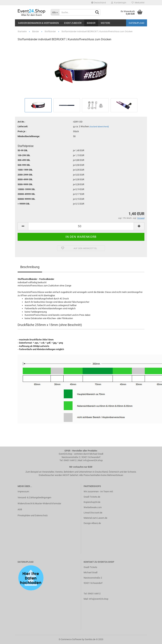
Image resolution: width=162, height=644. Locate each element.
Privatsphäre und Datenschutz (33, 515)
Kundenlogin (119, 3)
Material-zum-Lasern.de (95, 518)
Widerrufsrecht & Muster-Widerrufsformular (39, 503)
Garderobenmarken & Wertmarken (38, 23)
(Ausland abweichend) (99, 127)
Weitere (105, 23)
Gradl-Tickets (90, 567)
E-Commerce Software (70, 639)
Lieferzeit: (23, 126)
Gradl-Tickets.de (92, 497)
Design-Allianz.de (92, 523)
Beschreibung (30, 267)
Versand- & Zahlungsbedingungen (34, 497)
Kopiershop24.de (92, 502)
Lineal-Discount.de (93, 513)
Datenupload (137, 23)
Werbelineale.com (93, 507)
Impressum (23, 491)
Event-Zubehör (73, 23)
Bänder (91, 23)
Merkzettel (138, 3)
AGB (20, 509)
